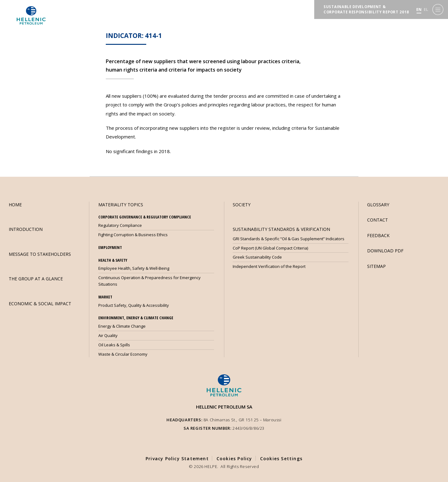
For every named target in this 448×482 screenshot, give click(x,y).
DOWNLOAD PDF (385, 251)
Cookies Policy (234, 459)
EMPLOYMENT (110, 247)
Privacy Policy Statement (177, 459)
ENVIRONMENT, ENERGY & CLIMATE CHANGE (136, 318)
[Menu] (438, 9)
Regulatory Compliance (120, 225)
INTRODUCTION (26, 229)
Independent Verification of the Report (269, 266)
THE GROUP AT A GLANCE (36, 279)
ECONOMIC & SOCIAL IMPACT (40, 304)
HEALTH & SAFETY (113, 260)
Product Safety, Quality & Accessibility (134, 305)
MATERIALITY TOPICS (121, 205)
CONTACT (378, 220)
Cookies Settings (281, 459)
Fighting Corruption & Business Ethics (133, 235)
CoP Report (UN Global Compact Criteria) (270, 248)
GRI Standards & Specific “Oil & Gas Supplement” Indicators (289, 239)
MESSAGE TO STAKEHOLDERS (40, 254)
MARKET (105, 297)
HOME (15, 205)
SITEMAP (376, 266)
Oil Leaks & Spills (114, 345)
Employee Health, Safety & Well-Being (134, 268)
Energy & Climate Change (122, 326)
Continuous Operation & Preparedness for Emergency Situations (149, 281)
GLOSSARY (378, 205)
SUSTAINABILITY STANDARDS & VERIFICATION (281, 229)
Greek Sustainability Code (257, 257)
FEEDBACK (378, 235)
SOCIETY (242, 205)
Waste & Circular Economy (123, 354)
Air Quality (108, 335)
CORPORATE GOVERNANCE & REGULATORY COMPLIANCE (145, 217)
